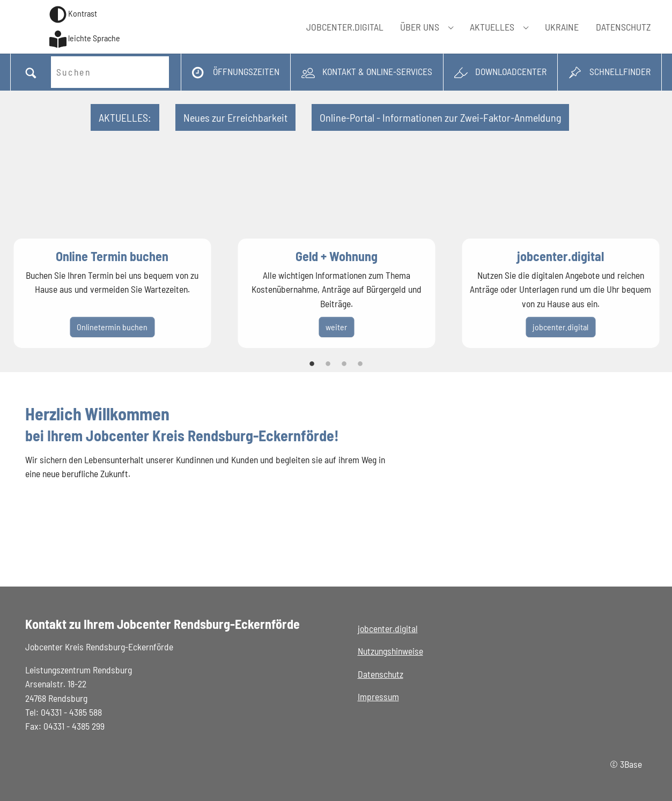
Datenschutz (381, 674)
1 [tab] (312, 364)
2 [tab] (328, 364)
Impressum (378, 696)
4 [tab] (360, 364)
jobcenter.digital (388, 628)
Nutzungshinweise (390, 651)
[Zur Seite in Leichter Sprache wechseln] (85, 39)
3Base (631, 764)
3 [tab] (344, 364)
